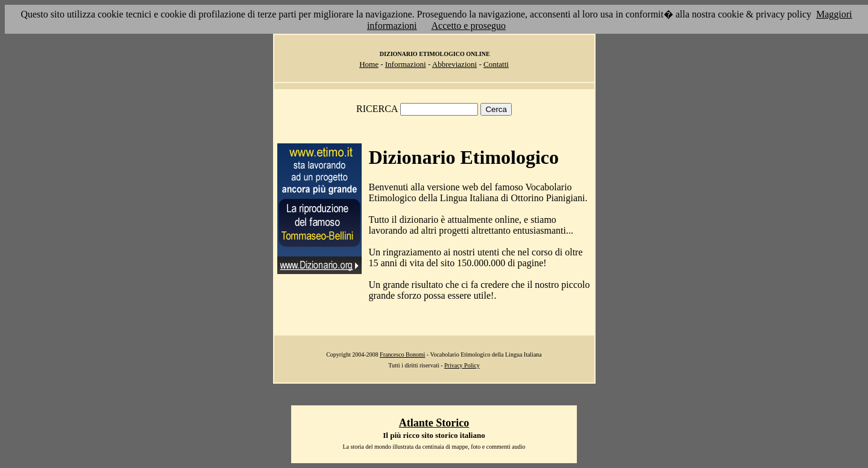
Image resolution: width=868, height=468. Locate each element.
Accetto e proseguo (469, 26)
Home (369, 64)
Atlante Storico (434, 423)
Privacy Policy (462, 365)
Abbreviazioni (454, 64)
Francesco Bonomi (402, 354)
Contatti (496, 64)
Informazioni (406, 64)
